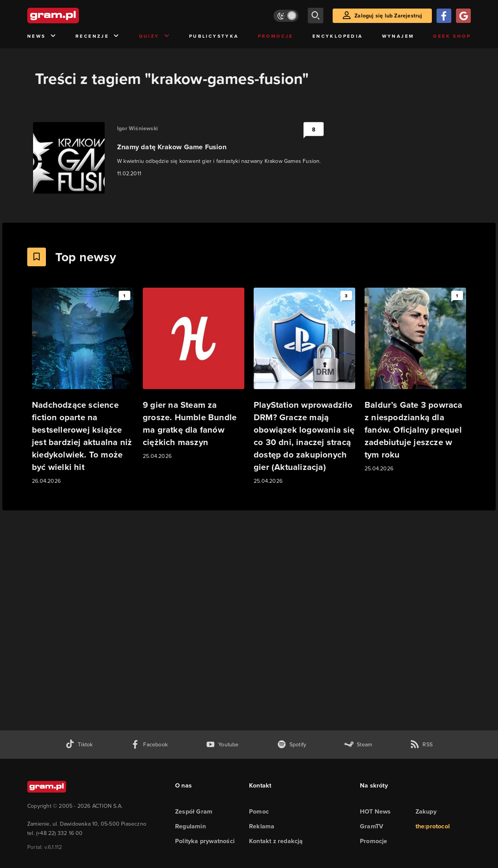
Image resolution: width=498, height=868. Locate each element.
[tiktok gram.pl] (79, 745)
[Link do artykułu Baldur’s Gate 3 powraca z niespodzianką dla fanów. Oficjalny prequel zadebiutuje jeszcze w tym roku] (415, 380)
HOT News (375, 811)
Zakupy (426, 811)
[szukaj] (316, 16)
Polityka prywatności (205, 841)
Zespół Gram (194, 811)
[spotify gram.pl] (292, 745)
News (42, 36)
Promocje (276, 36)
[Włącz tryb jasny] (286, 16)
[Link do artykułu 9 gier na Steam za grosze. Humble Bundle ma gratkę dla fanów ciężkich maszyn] (194, 374)
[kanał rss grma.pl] (421, 745)
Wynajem (398, 36)
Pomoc (259, 811)
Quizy (154, 36)
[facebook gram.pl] (149, 745)
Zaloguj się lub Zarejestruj (388, 16)
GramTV (372, 826)
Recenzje (98, 36)
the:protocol (433, 826)
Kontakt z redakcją (276, 841)
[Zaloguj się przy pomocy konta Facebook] (444, 16)
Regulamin (190, 826)
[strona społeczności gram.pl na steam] (358, 745)
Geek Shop (452, 36)
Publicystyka (214, 36)
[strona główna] (72, 16)
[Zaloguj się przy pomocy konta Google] (463, 16)
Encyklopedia (338, 36)
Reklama (262, 826)
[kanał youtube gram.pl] (222, 745)
